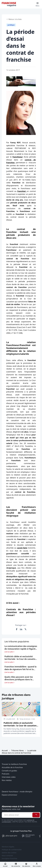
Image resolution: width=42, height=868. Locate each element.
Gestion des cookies (9, 853)
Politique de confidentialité (12, 850)
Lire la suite (10, 652)
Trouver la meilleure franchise (14, 764)
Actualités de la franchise (12, 767)
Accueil (5, 751)
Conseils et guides (9, 771)
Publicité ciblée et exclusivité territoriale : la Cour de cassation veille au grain (20, 725)
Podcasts (6, 774)
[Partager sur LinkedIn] (21, 629)
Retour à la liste (14, 19)
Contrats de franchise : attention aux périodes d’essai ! (21, 612)
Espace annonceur (10, 795)
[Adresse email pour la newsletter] (17, 815)
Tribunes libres (17, 751)
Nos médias (7, 780)
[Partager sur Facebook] (17, 629)
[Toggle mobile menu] (38, 4)
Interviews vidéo (9, 777)
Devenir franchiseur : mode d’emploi (17, 792)
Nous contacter (7, 856)
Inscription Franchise (9, 858)
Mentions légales (8, 847)
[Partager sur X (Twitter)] (26, 629)
